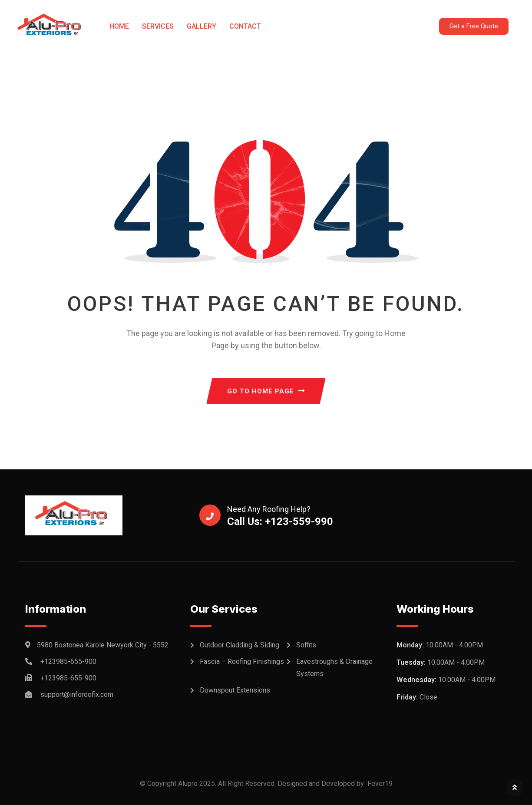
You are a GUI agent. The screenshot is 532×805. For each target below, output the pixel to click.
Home (119, 26)
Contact (245, 26)
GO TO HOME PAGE (266, 391)
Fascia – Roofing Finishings (242, 661)
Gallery (202, 26)
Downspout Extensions (235, 690)
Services (158, 26)
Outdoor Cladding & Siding (240, 645)
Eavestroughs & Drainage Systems (334, 668)
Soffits (306, 645)
